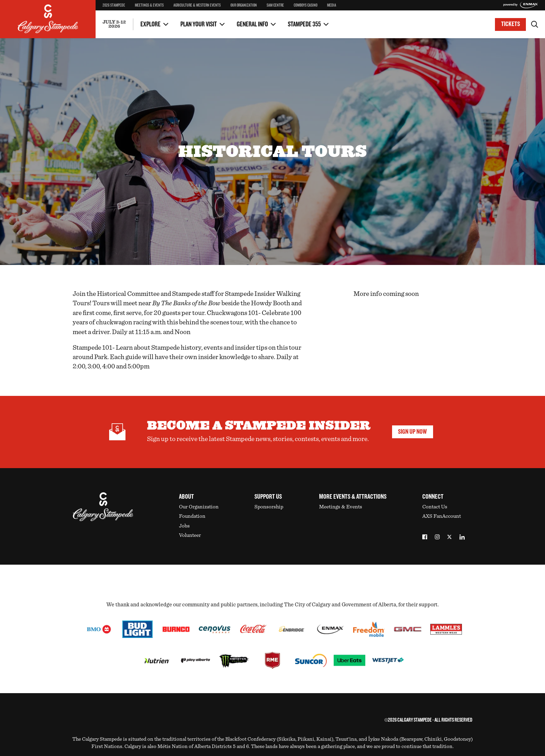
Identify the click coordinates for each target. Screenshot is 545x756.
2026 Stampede (114, 5)
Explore (151, 24)
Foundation (192, 516)
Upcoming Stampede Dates (392, 19)
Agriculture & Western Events (197, 5)
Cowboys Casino (306, 5)
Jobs (184, 526)
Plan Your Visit (199, 24)
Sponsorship (269, 507)
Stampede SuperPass (125, 11)
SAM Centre (275, 5)
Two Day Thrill (118, 10)
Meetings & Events (149, 5)
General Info (252, 24)
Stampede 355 (304, 24)
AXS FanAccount (442, 516)
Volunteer (190, 535)
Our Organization (244, 5)
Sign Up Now (412, 432)
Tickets (511, 24)
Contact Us (114, 10)
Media (332, 5)
